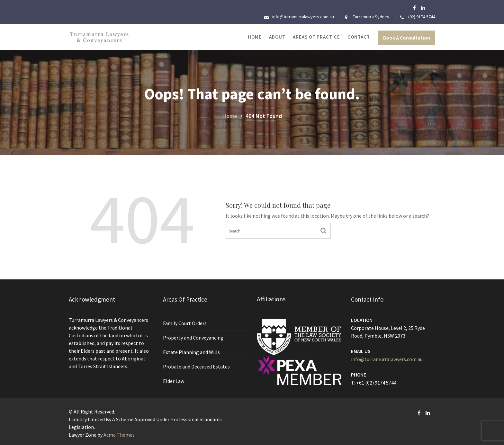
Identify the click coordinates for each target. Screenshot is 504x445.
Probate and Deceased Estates (196, 366)
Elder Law (174, 381)
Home (255, 37)
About (277, 37)
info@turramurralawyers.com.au (387, 359)
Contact (359, 37)
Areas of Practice (316, 37)
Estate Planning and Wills (191, 352)
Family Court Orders (185, 323)
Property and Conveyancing (193, 338)
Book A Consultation (407, 38)
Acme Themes (119, 435)
